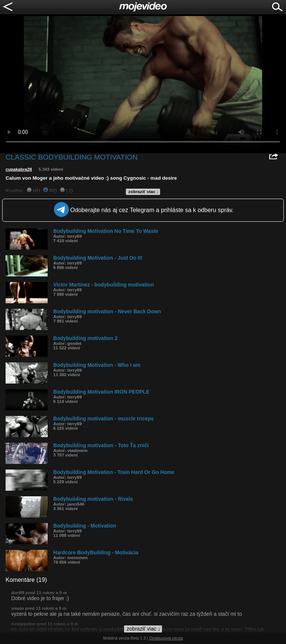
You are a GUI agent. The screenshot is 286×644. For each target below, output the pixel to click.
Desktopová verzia (166, 638)
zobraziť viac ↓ (144, 192)
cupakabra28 (19, 169)
